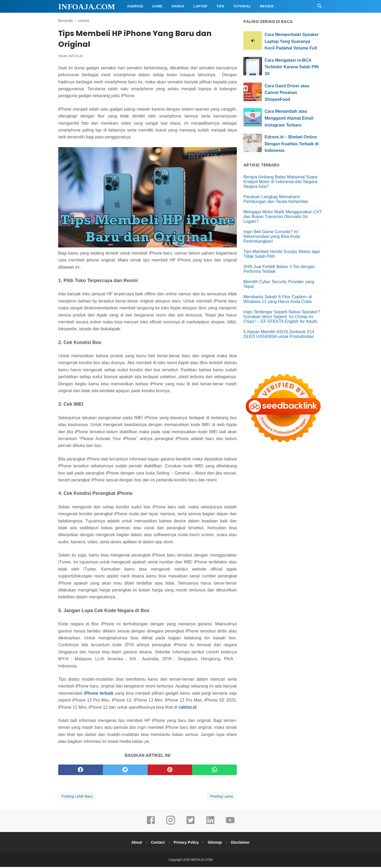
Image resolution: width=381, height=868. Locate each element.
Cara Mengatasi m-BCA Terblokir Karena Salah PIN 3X (292, 67)
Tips (220, 6)
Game (158, 6)
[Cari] (320, 8)
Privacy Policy (186, 843)
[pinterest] (170, 771)
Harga (178, 6)
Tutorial (242, 6)
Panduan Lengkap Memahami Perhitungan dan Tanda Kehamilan (276, 199)
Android (135, 6)
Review (267, 6)
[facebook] (81, 771)
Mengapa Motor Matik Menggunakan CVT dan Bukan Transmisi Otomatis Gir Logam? (283, 217)
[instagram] (171, 825)
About (134, 843)
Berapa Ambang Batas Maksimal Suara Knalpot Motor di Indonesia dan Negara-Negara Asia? (281, 182)
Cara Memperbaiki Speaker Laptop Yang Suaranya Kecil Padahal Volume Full (292, 41)
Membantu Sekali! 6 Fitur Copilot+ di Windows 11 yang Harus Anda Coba (278, 299)
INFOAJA (76, 57)
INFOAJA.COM (87, 6)
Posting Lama (221, 797)
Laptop (200, 6)
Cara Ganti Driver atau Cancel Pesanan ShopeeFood (287, 93)
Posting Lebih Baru (77, 797)
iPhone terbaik (99, 694)
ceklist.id (188, 708)
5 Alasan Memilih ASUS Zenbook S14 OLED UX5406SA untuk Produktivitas (279, 334)
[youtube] (230, 825)
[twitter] (125, 771)
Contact (157, 843)
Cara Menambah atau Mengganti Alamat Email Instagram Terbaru (289, 118)
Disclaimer (242, 843)
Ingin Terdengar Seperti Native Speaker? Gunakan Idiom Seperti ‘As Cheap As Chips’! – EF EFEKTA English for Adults (282, 317)
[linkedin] (210, 825)
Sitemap (216, 843)
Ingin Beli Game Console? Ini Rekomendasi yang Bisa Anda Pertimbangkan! (272, 236)
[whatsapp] (214, 771)
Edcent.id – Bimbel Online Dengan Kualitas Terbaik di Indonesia (292, 144)
